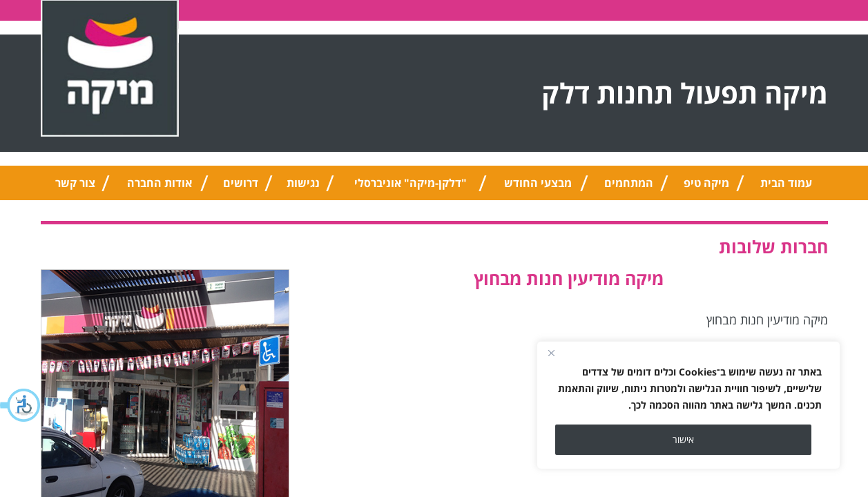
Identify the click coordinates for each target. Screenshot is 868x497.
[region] (688, 405)
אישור (683, 439)
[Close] (551, 353)
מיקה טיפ (706, 183)
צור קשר (75, 183)
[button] (21, 405)
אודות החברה (160, 183)
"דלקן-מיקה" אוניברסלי (411, 183)
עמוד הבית (786, 183)
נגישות (303, 183)
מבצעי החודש (538, 183)
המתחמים (629, 183)
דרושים (241, 183)
